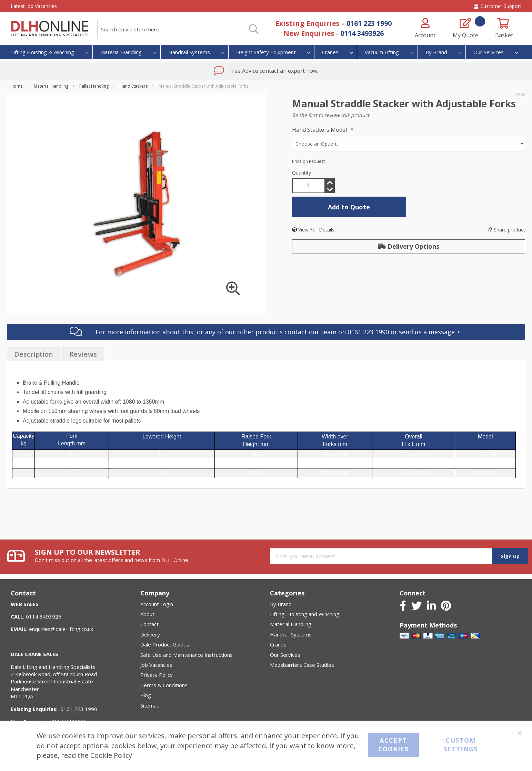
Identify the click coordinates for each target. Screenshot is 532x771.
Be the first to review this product (331, 115)
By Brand (281, 604)
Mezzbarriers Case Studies (302, 665)
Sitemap (150, 705)
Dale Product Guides (165, 644)
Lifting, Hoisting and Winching (305, 614)
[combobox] (180, 29)
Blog (146, 695)
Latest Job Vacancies (34, 6)
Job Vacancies (156, 665)
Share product (506, 230)
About (147, 614)
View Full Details (313, 230)
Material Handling (51, 86)
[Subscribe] (510, 556)
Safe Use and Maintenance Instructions (187, 655)
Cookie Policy (111, 755)
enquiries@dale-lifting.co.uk (61, 629)
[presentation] (34, 338)
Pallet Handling (94, 86)
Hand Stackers (134, 86)
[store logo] (49, 29)
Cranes (278, 644)
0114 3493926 (362, 33)
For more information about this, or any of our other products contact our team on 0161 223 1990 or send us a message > (278, 316)
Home (17, 86)
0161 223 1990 (369, 23)
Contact (149, 624)
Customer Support (498, 6)
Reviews (83, 339)
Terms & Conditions (164, 685)
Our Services (285, 655)
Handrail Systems (291, 634)
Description (34, 339)
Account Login (157, 604)
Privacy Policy (157, 675)
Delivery (150, 634)
